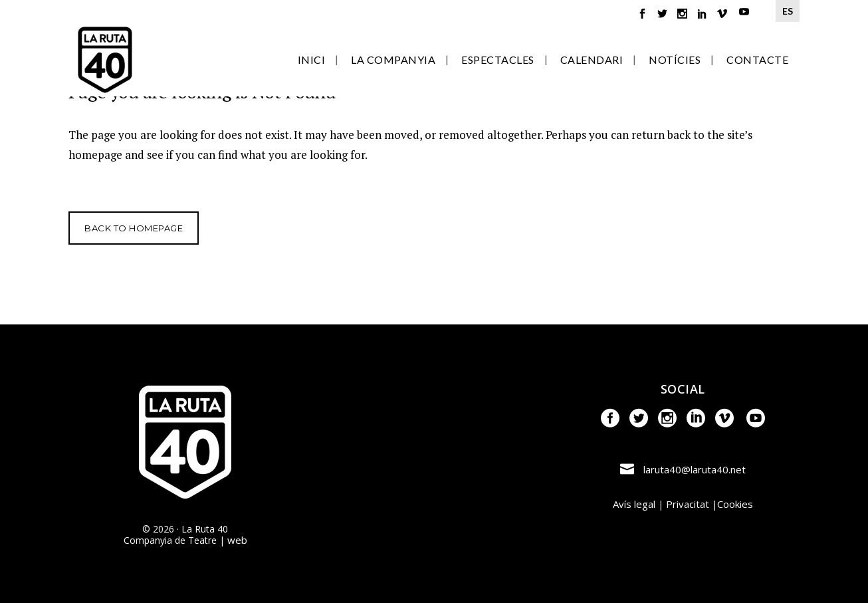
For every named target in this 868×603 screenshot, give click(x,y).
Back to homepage (134, 228)
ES (788, 11)
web (237, 540)
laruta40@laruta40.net (695, 469)
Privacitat (688, 504)
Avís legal (634, 504)
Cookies (735, 504)
